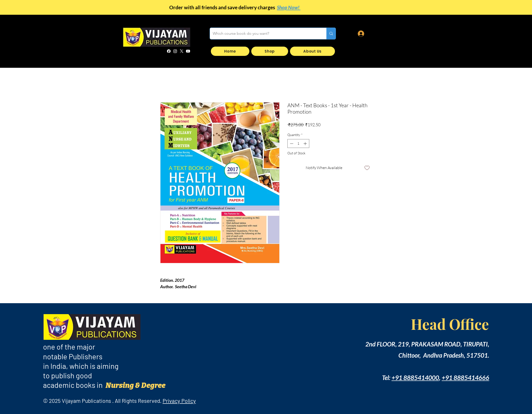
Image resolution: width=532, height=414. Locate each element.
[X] (182, 51)
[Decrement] (291, 144)
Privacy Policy (179, 401)
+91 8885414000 (415, 378)
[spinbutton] (298, 144)
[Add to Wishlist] (367, 168)
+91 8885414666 (465, 378)
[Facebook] (169, 51)
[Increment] (306, 144)
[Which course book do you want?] (265, 34)
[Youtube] (188, 51)
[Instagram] (175, 51)
